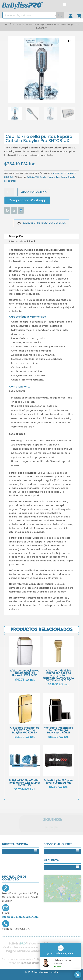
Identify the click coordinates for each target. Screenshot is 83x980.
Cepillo (43, 177)
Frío (58, 177)
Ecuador (51, 177)
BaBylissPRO (33, 177)
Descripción (16, 236)
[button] (70, 41)
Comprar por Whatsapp (27, 200)
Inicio (7, 24)
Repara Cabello (68, 177)
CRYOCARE (17, 24)
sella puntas (10, 181)
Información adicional (22, 241)
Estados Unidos (30, 963)
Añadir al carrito (34, 192)
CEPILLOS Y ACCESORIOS (65, 173)
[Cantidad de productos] (9, 192)
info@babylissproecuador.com (20, 917)
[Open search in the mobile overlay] (33, 15)
